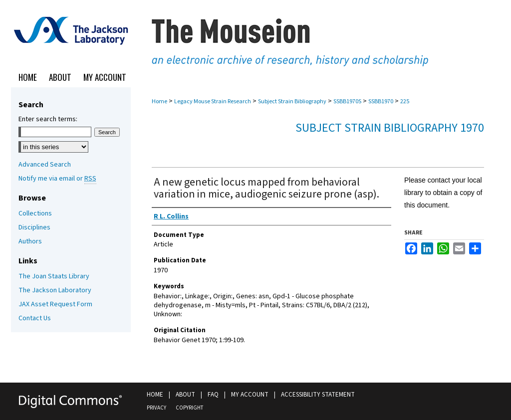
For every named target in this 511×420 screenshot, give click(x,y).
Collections (35, 213)
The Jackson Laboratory (55, 290)
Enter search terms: (48, 119)
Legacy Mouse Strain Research (213, 102)
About (185, 395)
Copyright (189, 408)
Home (159, 102)
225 (405, 102)
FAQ (213, 395)
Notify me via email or (57, 179)
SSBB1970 (381, 102)
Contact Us (35, 318)
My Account (250, 395)
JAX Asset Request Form (55, 304)
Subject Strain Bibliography (292, 102)
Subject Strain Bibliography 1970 (390, 128)
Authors (30, 241)
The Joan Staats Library (54, 276)
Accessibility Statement (318, 395)
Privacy (156, 408)
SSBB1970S (347, 102)
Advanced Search (45, 165)
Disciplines (34, 227)
